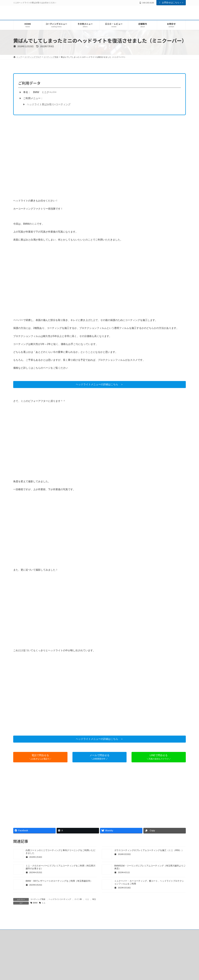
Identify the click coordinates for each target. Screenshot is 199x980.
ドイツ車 (78, 899)
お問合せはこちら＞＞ (171, 2)
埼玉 (94, 899)
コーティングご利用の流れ (111, 968)
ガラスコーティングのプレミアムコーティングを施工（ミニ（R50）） (149, 850)
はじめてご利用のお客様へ (28, 968)
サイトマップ (177, 968)
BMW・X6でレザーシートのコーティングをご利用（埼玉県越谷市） (59, 881)
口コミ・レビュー (53, 968)
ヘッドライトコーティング (60, 899)
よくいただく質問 (86, 968)
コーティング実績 (38, 899)
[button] (99, 385)
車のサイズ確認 (134, 968)
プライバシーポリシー (156, 968)
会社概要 (69, 968)
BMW (35, 903)
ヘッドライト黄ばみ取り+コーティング (49, 104)
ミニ (87, 899)
